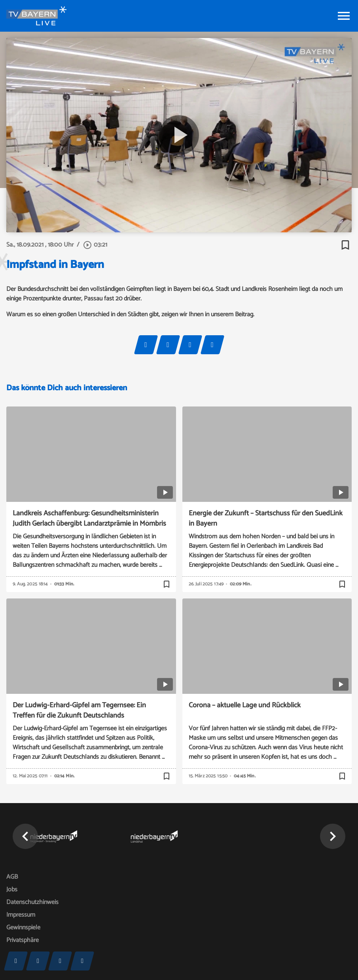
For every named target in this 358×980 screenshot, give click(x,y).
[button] (25, 836)
